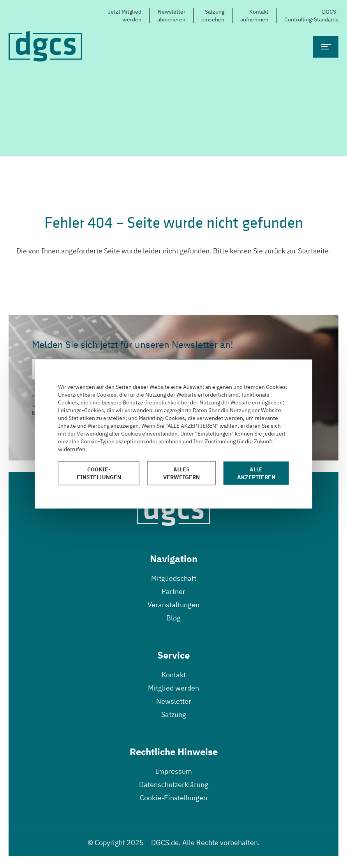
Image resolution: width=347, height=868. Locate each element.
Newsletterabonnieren (171, 16)
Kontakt (174, 675)
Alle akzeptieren (256, 473)
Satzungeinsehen (213, 16)
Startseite (313, 251)
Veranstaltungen (173, 605)
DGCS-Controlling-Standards (311, 16)
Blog (173, 618)
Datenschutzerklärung (174, 785)
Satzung (174, 714)
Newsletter (174, 701)
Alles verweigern (181, 473)
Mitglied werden (173, 688)
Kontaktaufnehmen (254, 16)
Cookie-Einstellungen (173, 798)
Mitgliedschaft (174, 578)
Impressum (174, 771)
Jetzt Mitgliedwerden (125, 16)
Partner (173, 591)
